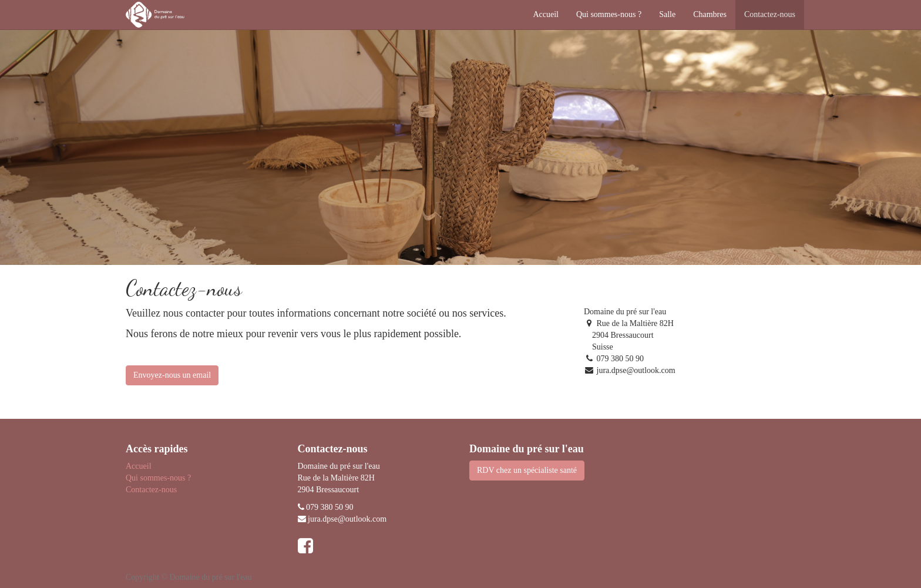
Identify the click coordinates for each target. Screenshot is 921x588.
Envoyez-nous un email (172, 375)
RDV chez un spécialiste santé (527, 470)
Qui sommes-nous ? (158, 478)
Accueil (139, 466)
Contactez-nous (151, 490)
